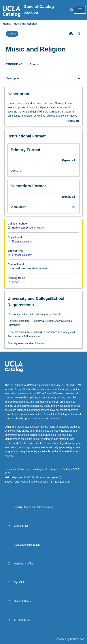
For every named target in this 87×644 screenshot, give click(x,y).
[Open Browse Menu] (80, 10)
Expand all (69, 160)
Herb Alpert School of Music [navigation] (28, 228)
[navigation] (12, 12)
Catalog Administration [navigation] (27, 545)
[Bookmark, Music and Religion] (78, 34)
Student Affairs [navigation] (22, 601)
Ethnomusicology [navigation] (22, 241)
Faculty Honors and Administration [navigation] (34, 507)
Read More (73, 121)
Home (6, 24)
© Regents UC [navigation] (22, 620)
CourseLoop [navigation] (77, 639)
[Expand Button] (73, 171)
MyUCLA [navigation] (19, 582)
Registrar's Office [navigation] (24, 564)
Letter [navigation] (15, 282)
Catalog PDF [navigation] (21, 526)
